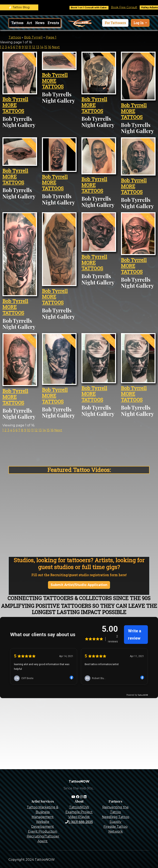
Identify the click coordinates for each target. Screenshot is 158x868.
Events (53, 23)
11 (30, 47)
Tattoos (17, 23)
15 (46, 47)
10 (26, 47)
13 (38, 47)
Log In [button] (139, 23)
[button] (115, 23)
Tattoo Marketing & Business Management (43, 812)
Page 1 (51, 37)
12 (34, 47)
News (40, 23)
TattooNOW (79, 807)
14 (42, 47)
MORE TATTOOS (13, 108)
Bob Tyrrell (33, 37)
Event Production (43, 831)
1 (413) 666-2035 (79, 822)
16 (50, 47)
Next (56, 47)
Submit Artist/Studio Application (79, 585)
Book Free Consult (129, 7)
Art (29, 23)
